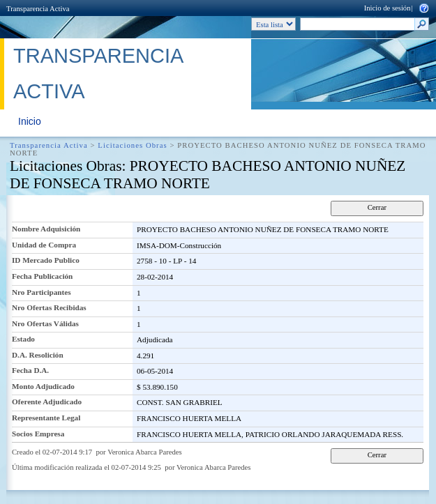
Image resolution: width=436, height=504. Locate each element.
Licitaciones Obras (132, 145)
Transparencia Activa (38, 9)
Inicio (30, 121)
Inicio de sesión (388, 8)
